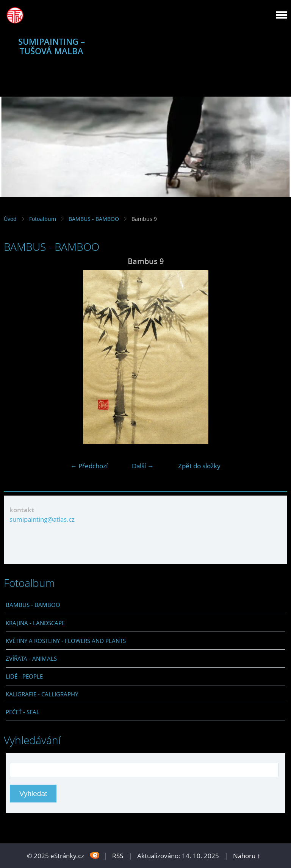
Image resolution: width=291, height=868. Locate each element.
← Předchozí (89, 466)
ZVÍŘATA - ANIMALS (31, 658)
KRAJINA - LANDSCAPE (35, 623)
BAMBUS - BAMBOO (94, 219)
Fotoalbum (43, 219)
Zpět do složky (199, 466)
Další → (143, 466)
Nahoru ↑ (247, 856)
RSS (118, 856)
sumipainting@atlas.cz (42, 519)
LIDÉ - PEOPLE (24, 676)
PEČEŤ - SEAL (23, 712)
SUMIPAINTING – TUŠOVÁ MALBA (52, 46)
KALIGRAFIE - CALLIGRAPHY (42, 694)
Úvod (10, 219)
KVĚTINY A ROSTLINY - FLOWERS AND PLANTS (66, 641)
